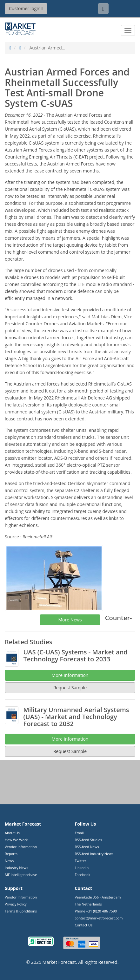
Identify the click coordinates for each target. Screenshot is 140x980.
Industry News (17, 868)
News (9, 861)
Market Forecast (59, 962)
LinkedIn (82, 868)
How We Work (16, 840)
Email (79, 833)
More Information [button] (70, 739)
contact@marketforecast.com (99, 918)
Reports (11, 854)
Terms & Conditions (21, 911)
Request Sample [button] (70, 751)
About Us (12, 833)
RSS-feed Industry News (94, 854)
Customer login (26, 8)
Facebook (83, 875)
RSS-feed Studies (89, 840)
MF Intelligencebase (21, 875)
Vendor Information (21, 847)
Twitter (81, 861)
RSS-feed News (87, 847)
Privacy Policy (16, 904)
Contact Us (84, 925)
